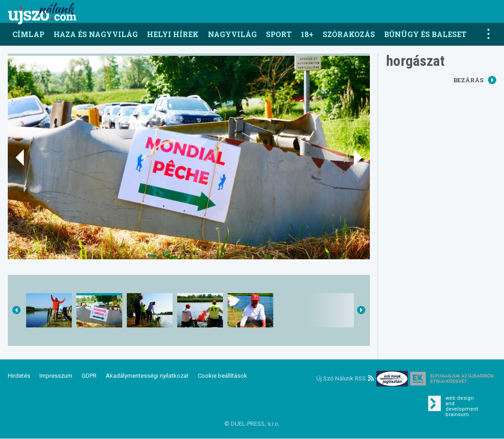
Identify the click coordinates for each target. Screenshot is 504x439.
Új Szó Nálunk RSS (345, 378)
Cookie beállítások (222, 376)
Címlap (28, 34)
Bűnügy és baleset (425, 34)
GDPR (89, 376)
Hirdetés (19, 376)
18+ (307, 34)
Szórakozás (349, 34)
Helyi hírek (173, 34)
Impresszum (56, 376)
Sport (279, 34)
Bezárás (475, 80)
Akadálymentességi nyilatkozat (147, 376)
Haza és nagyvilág (96, 34)
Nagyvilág (232, 34)
